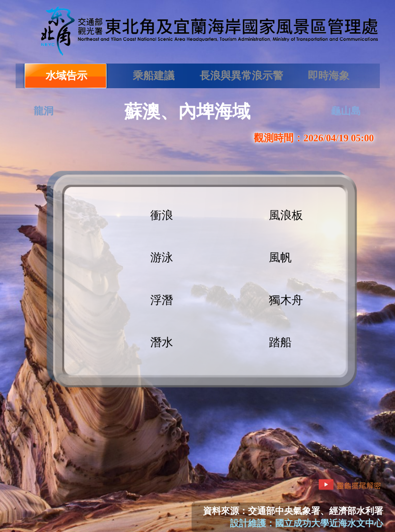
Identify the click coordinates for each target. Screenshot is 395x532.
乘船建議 (154, 76)
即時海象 (329, 76)
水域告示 (66, 76)
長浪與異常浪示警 (241, 76)
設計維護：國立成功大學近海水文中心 (307, 523)
